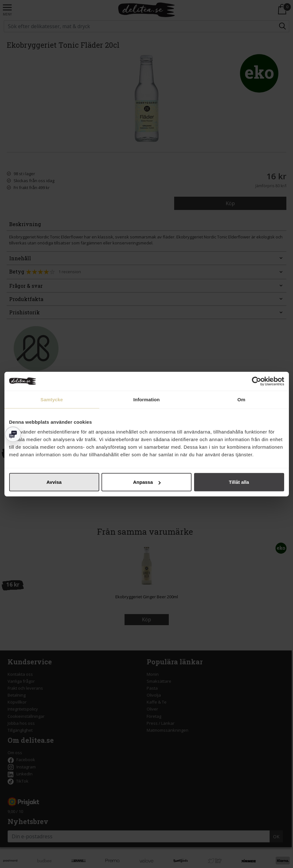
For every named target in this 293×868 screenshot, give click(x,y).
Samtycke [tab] (52, 399)
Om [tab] (241, 399)
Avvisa (54, 482)
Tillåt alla (239, 482)
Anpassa (147, 482)
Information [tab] (147, 399)
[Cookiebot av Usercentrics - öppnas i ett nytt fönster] (256, 381)
